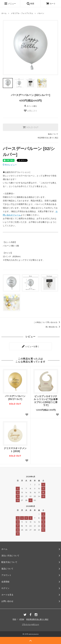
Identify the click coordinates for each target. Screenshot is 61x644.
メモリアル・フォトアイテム (22, 13)
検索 (30, 4)
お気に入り (30, 111)
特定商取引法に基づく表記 (48, 138)
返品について (53, 134)
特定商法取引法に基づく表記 (37, 619)
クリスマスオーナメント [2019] (15, 450)
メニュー (10, 4)
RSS (14, 619)
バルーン (41, 13)
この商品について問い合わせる (47, 322)
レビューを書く (30, 346)
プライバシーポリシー (30, 624)
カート (51, 4)
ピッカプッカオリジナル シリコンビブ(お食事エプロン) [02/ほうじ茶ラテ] (46, 401)
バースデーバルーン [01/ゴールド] (15, 398)
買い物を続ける (53, 327)
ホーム (4, 13)
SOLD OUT (30, 127)
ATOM (22, 619)
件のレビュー (10, 165)
